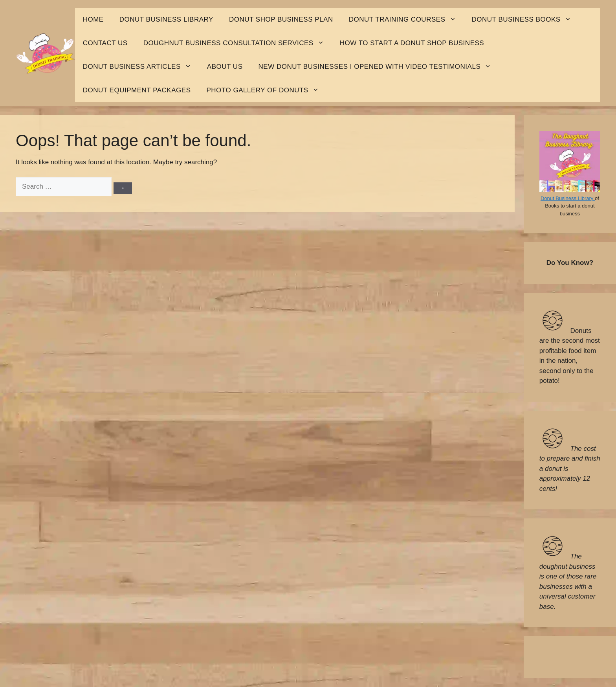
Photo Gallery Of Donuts (266, 90)
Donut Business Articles (141, 67)
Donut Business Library (568, 198)
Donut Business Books (525, 20)
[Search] (123, 188)
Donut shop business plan (281, 19)
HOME (93, 19)
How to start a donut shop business (412, 43)
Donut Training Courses (406, 20)
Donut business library (166, 19)
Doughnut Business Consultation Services (238, 43)
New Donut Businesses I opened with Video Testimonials (379, 67)
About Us (225, 67)
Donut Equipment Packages (137, 90)
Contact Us (105, 43)
